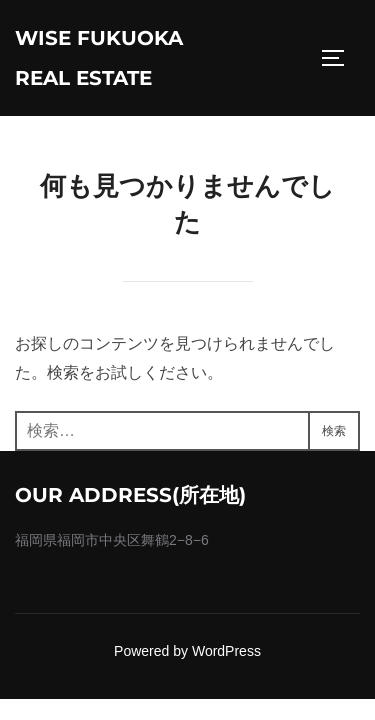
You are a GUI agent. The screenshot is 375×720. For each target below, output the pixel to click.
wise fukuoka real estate (99, 58)
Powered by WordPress (187, 651)
